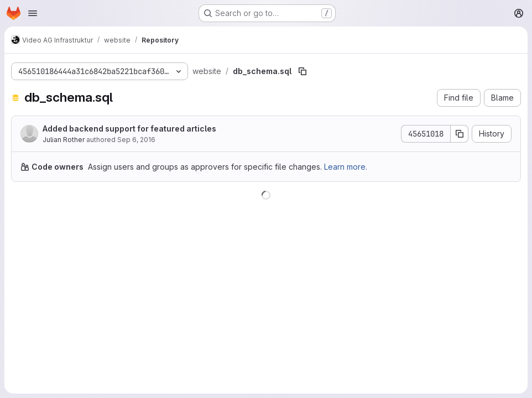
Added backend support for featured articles (129, 129)
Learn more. (346, 167)
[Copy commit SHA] (460, 134)
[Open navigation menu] (33, 13)
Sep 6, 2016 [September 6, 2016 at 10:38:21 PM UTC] (136, 140)
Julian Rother (64, 140)
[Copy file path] (302, 71)
